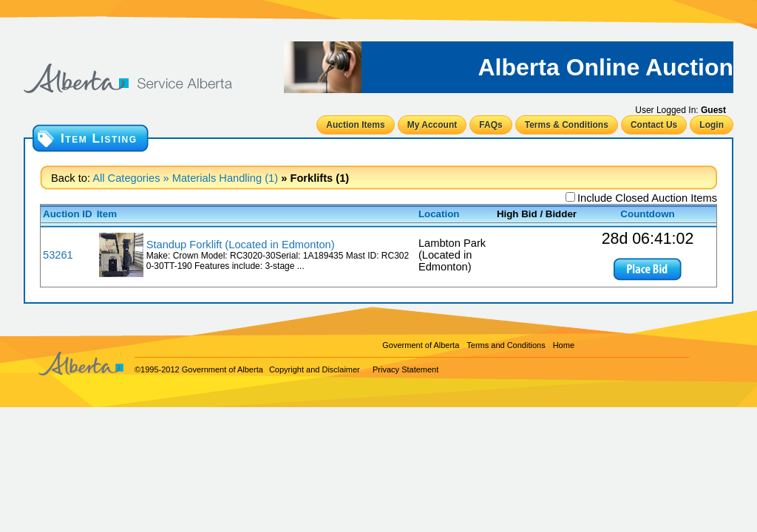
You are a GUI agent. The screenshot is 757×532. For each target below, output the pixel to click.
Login (712, 125)
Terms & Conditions (567, 125)
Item (107, 214)
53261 (58, 255)
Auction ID (68, 214)
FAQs (490, 125)
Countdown (647, 214)
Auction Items (355, 125)
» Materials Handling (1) (219, 178)
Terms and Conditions (506, 345)
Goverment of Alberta (421, 345)
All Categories (126, 178)
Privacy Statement (405, 369)
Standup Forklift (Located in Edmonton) (241, 245)
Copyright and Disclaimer (315, 369)
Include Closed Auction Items (647, 198)
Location (439, 214)
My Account (432, 125)
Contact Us (654, 125)
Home (564, 345)
